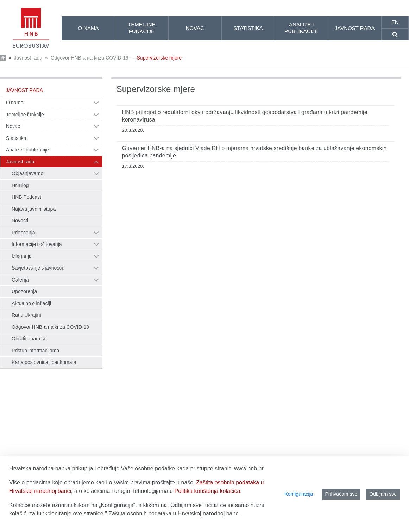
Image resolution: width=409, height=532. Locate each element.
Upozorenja (24, 291)
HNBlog (20, 185)
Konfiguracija (299, 494)
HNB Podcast (26, 197)
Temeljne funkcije (25, 115)
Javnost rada (28, 58)
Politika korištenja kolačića (207, 491)
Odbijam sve (383, 494)
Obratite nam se (29, 339)
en (395, 22)
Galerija (20, 280)
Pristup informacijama (35, 351)
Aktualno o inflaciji (31, 303)
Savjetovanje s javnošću (38, 268)
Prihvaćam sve (341, 494)
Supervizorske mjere (159, 58)
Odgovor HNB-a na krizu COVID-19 (90, 58)
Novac (13, 126)
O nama (15, 103)
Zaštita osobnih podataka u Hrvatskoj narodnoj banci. (175, 514)
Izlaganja (22, 256)
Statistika (16, 138)
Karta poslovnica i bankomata (44, 362)
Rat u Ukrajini (26, 315)
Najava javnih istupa (34, 209)
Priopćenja (23, 233)
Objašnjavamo (27, 173)
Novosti (20, 221)
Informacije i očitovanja (37, 244)
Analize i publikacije (27, 150)
